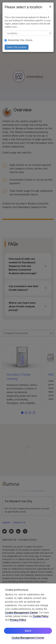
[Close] (50, 6)
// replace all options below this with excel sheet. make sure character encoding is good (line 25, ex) (28, 33)
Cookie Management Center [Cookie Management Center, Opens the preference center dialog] (28, 639)
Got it (28, 632)
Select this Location (17, 47)
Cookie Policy (41, 617)
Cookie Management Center (22, 614)
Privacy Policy (18, 621)
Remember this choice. (19, 40)
